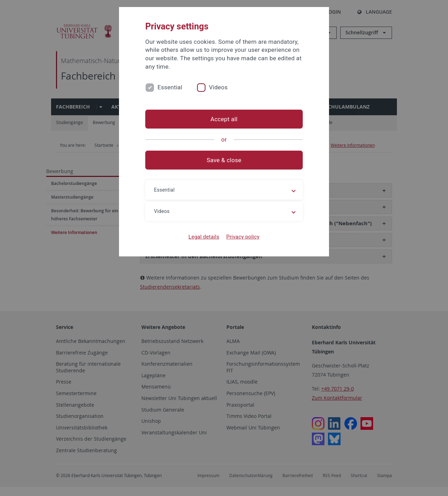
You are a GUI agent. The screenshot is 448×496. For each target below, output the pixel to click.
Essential (170, 87)
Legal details (204, 237)
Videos (218, 87)
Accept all (224, 119)
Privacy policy (243, 237)
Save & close (224, 160)
